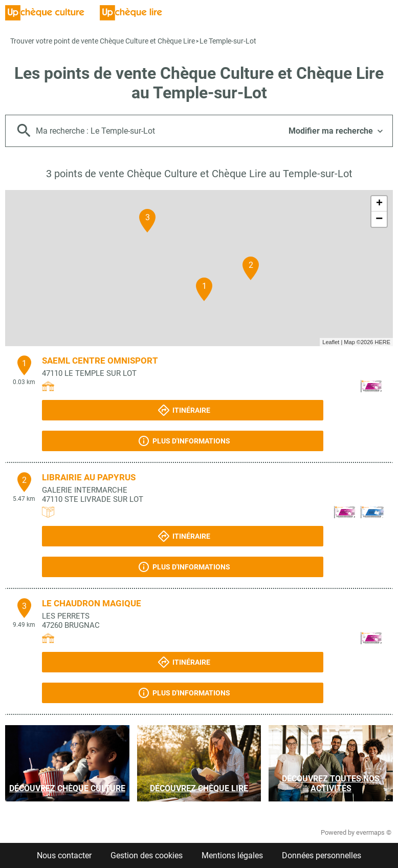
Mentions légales (232, 855)
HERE (382, 342)
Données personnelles (322, 855)
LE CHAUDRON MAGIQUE (92, 603)
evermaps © (374, 832)
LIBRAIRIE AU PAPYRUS (89, 477)
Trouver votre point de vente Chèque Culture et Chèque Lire (103, 41)
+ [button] (379, 204)
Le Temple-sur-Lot (228, 41)
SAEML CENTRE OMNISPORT (100, 361)
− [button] (379, 219)
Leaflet (331, 342)
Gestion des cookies (147, 855)
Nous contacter (64, 855)
